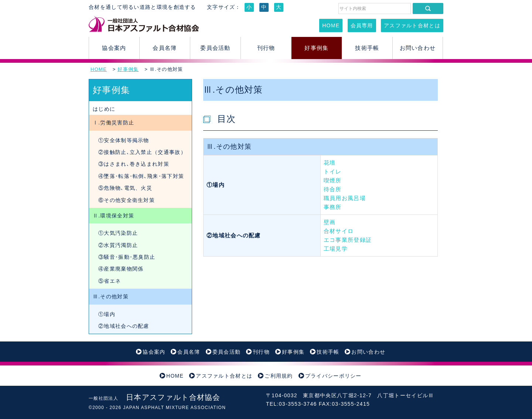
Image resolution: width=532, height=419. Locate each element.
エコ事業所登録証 (348, 240)
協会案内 (114, 48)
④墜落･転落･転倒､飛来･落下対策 (141, 176)
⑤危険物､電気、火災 (125, 188)
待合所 (333, 189)
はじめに (104, 109)
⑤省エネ (110, 281)
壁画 (330, 222)
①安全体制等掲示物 (124, 140)
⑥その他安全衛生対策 (127, 200)
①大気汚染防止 (118, 233)
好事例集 (316, 48)
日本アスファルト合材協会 (155, 397)
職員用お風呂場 (345, 198)
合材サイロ (339, 231)
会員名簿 (165, 48)
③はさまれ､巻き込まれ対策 (134, 164)
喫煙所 (333, 180)
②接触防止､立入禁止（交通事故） (142, 152)
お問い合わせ (418, 48)
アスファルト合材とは (412, 25)
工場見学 (336, 249)
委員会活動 (215, 48)
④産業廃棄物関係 (121, 269)
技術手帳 (367, 48)
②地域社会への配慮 (124, 326)
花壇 (330, 163)
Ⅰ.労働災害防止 (113, 123)
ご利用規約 (279, 376)
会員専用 (362, 25)
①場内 (107, 314)
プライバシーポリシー (333, 376)
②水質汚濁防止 (118, 245)
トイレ (333, 171)
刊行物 (266, 48)
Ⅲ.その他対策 (111, 296)
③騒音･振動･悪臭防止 (127, 257)
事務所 (333, 207)
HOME (331, 25)
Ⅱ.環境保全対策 (113, 216)
